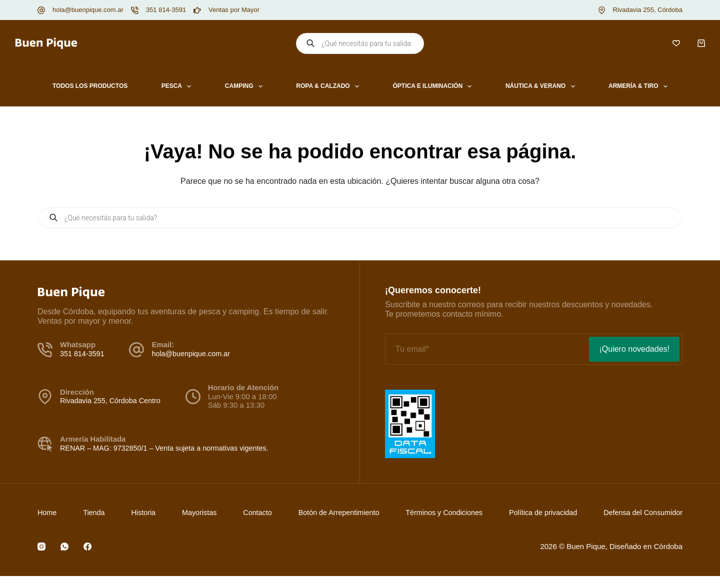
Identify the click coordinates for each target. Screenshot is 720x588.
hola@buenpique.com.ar (88, 10)
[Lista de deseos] (676, 43)
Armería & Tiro (640, 86)
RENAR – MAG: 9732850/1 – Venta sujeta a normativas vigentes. (168, 448)
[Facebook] (87, 547)
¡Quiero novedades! (634, 349)
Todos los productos (90, 86)
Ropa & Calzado (329, 86)
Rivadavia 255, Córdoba (648, 10)
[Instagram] (41, 547)
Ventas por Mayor (234, 10)
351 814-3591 (166, 10)
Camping (246, 86)
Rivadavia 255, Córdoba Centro (112, 401)
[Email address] (486, 349)
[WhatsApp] (64, 547)
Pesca (178, 86)
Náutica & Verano (542, 86)
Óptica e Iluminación (434, 86)
